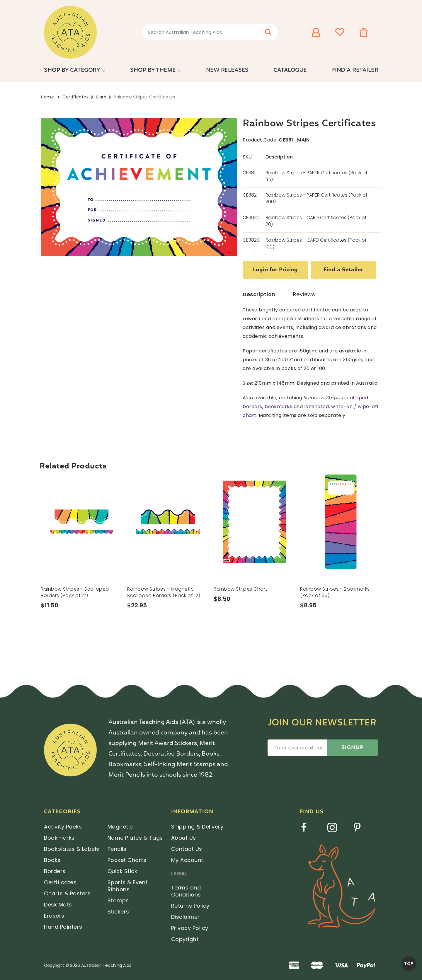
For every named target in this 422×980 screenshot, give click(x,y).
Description (259, 294)
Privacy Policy (190, 928)
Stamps (118, 900)
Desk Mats (58, 905)
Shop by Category (72, 70)
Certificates (75, 97)
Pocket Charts (127, 860)
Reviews (304, 294)
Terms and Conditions (186, 891)
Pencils (117, 849)
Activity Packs (63, 827)
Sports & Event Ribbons (128, 886)
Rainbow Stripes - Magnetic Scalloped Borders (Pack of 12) (164, 592)
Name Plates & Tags (135, 838)
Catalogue (290, 70)
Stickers (118, 912)
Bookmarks (59, 838)
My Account (187, 860)
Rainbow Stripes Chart (240, 589)
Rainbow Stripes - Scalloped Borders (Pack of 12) (75, 592)
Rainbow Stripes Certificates (144, 97)
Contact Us (187, 849)
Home (47, 97)
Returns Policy (190, 906)
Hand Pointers (63, 927)
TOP (409, 964)
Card (101, 97)
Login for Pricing (275, 270)
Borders (55, 871)
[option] (81, 553)
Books (52, 860)
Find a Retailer (355, 70)
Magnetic (120, 827)
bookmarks (279, 407)
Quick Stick (122, 871)
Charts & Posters (67, 893)
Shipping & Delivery (197, 827)
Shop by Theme (153, 70)
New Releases (227, 70)
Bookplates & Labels (72, 849)
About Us (184, 838)
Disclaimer (186, 917)
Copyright (185, 939)
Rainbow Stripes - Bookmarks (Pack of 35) (335, 592)
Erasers (54, 916)
